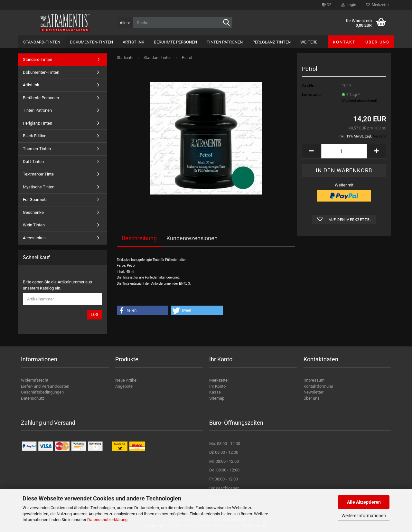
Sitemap (217, 398)
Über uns (377, 42)
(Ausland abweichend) (360, 101)
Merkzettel (378, 5)
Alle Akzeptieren (364, 502)
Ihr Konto (217, 386)
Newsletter (314, 392)
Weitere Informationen (364, 516)
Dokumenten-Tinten (91, 42)
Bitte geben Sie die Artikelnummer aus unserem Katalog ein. (57, 285)
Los (95, 315)
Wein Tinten (34, 225)
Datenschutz (33, 398)
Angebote (124, 386)
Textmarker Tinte (38, 174)
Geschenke (33, 212)
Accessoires (34, 238)
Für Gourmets (35, 199)
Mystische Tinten (39, 187)
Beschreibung (139, 238)
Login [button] (349, 5)
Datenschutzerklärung (107, 520)
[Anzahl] (344, 151)
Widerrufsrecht (35, 380)
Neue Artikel (126, 380)
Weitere (309, 42)
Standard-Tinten (42, 42)
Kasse (215, 392)
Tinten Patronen (225, 42)
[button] (327, 5)
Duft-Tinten (33, 161)
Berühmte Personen (175, 42)
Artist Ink (133, 42)
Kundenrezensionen (192, 238)
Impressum (314, 380)
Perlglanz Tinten (272, 42)
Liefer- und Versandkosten (45, 386)
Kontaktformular (318, 386)
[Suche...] (125, 23)
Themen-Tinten (37, 149)
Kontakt (344, 42)
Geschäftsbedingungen (42, 392)
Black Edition (35, 136)
